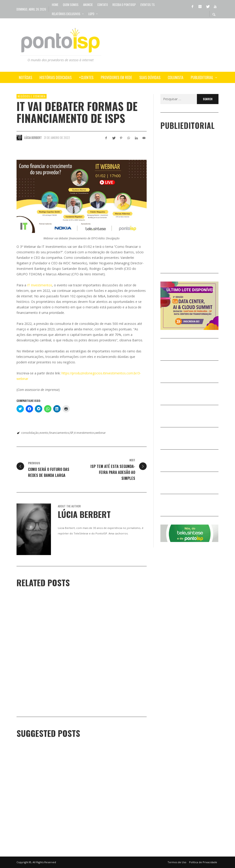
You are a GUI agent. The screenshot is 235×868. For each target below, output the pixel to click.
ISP (72, 433)
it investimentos (84, 433)
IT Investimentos (40, 285)
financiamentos (59, 433)
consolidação (30, 433)
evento (44, 433)
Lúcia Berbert (33, 138)
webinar (101, 433)
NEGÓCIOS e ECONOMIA (32, 96)
